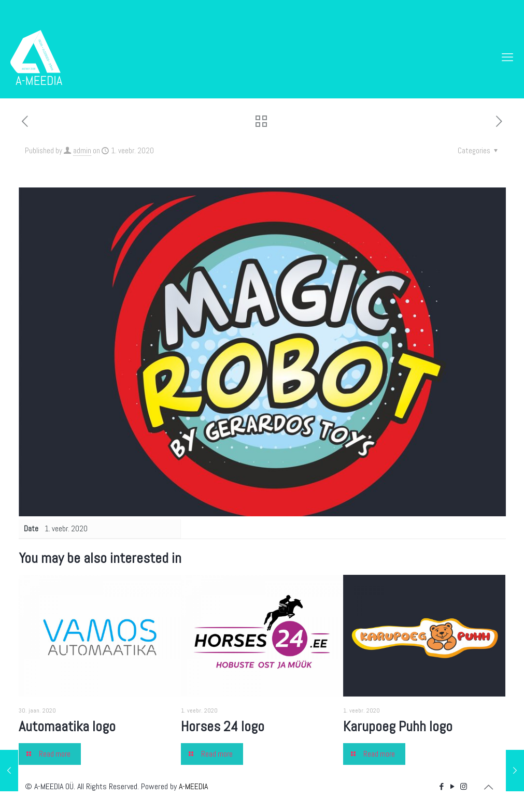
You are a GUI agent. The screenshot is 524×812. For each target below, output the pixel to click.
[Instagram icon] (464, 786)
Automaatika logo (67, 726)
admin (82, 150)
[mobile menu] (507, 57)
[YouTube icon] (453, 786)
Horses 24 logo (223, 726)
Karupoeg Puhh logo (398, 726)
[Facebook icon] (442, 786)
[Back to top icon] (489, 787)
